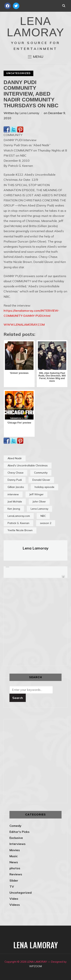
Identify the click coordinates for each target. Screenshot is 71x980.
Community (41, 473)
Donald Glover (41, 480)
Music (14, 856)
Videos (15, 905)
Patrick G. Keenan (18, 523)
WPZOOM (35, 966)
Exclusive (16, 838)
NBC (43, 516)
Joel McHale (15, 502)
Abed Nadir (15, 458)
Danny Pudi (15, 480)
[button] (36, 57)
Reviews (16, 874)
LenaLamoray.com (19, 516)
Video (14, 899)
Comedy (15, 826)
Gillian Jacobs (16, 487)
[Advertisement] (35, 623)
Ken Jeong (14, 509)
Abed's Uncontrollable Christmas (28, 465)
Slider (14, 880)
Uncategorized (18, 73)
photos (15, 868)
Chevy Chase (16, 473)
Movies (15, 850)
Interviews (18, 844)
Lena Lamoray (29, 113)
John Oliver (39, 502)
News (14, 862)
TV (12, 886)
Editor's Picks (20, 832)
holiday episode (44, 487)
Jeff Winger (36, 494)
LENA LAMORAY (35, 27)
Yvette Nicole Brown (20, 530)
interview (13, 494)
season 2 (46, 523)
